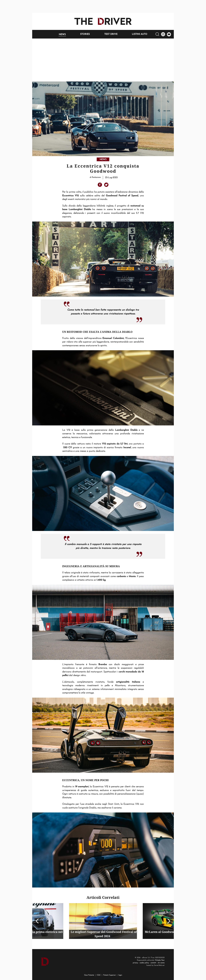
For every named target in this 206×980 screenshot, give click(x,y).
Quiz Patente (89, 975)
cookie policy (144, 963)
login (120, 975)
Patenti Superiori (110, 975)
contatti (153, 963)
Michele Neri (160, 960)
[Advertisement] (103, 60)
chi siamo (161, 963)
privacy (135, 963)
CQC (99, 975)
